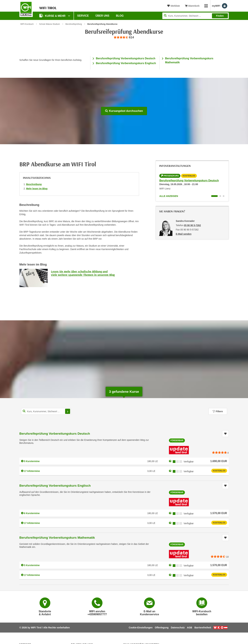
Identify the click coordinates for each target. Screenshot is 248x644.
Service (83, 16)
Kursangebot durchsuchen (124, 111)
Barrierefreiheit (203, 628)
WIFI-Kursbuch (27, 24)
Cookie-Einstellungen (141, 628)
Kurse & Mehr (53, 16)
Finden (220, 16)
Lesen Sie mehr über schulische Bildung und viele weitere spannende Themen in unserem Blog (83, 273)
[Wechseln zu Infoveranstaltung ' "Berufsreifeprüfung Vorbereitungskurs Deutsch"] (214, 196)
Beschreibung (34, 184)
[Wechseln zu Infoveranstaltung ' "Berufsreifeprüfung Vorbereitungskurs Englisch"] (220, 196)
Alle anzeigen (169, 196)
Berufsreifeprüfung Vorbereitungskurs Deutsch (126, 58)
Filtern (218, 411)
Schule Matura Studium (50, 24)
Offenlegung (162, 628)
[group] (124, 37)
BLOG (120, 16)
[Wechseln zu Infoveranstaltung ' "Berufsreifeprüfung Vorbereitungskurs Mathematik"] (224, 196)
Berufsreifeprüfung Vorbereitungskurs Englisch (126, 63)
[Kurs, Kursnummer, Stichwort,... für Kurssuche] (46, 411)
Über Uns (102, 16)
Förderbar (177, 440)
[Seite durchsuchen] (196, 16)
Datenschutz (178, 628)
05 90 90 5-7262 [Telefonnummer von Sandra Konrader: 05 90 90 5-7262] (192, 225)
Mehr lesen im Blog (37, 189)
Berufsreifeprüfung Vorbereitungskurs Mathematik (57, 538)
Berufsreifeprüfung (74, 24)
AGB (190, 628)
